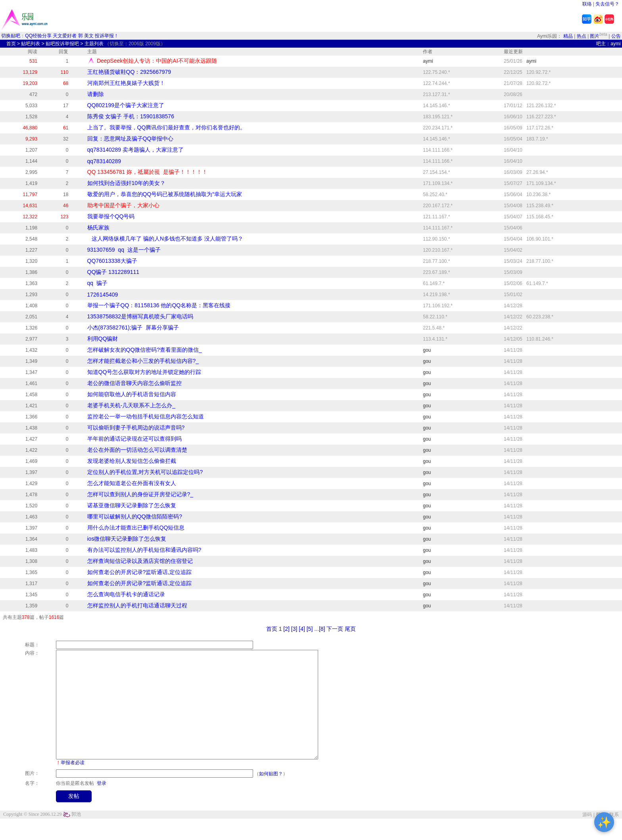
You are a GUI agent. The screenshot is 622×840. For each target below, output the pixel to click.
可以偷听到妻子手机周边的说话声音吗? (136, 428)
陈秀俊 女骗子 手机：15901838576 (131, 116)
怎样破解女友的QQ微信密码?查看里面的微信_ (145, 350)
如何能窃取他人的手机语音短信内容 (132, 394)
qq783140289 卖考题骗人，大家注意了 (136, 150)
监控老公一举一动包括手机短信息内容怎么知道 (146, 416)
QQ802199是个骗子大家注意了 (126, 105)
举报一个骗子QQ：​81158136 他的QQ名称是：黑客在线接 (159, 305)
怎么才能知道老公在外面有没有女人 (132, 483)
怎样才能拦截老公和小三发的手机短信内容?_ (143, 361)
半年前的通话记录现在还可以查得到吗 (134, 439)
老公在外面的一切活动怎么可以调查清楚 (137, 450)
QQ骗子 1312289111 (113, 272)
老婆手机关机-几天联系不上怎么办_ (131, 405)
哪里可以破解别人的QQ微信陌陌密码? (135, 516)
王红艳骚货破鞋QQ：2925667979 (129, 72)
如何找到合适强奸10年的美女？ (127, 183)
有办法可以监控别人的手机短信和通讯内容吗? (144, 550)
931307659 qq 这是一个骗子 (124, 250)
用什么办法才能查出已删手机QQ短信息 (136, 528)
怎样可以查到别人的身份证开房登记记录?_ (140, 494)
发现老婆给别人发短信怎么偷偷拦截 (132, 461)
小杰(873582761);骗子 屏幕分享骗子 (133, 328)
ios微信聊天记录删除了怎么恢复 (127, 539)
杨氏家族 (98, 227)
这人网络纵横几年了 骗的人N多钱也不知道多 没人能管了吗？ (165, 239)
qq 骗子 (97, 283)
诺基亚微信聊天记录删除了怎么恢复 (132, 505)
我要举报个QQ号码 (111, 216)
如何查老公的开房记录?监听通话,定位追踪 (140, 572)
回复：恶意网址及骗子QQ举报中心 (131, 139)
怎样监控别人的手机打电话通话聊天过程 (137, 605)
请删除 (96, 94)
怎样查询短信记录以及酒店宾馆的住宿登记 (140, 561)
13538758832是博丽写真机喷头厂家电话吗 (140, 316)
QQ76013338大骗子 (112, 261)
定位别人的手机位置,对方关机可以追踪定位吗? (145, 472)
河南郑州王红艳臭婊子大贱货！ (126, 83)
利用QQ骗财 (103, 339)
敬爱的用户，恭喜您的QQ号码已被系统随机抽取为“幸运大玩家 (165, 194)
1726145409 (103, 295)
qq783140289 (104, 161)
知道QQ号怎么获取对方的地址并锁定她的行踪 (144, 372)
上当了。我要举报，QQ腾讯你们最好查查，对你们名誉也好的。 (167, 127)
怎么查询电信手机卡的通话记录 (126, 594)
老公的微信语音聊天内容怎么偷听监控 (134, 383)
